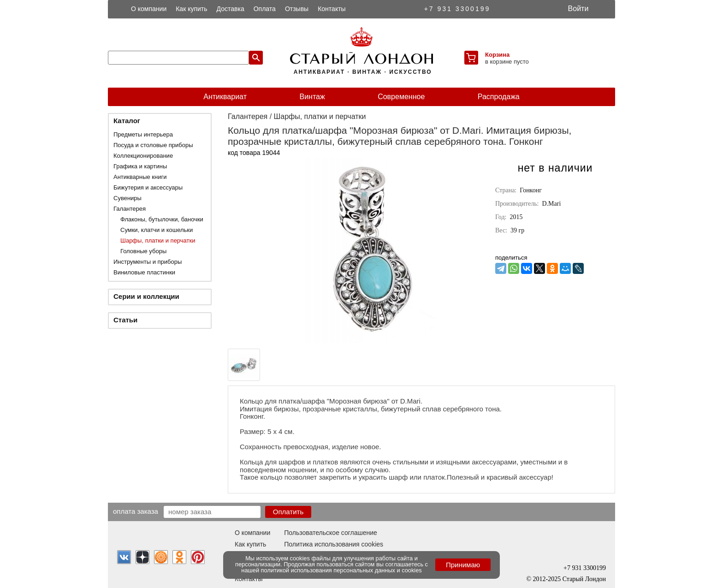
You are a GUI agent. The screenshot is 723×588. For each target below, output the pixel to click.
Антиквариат (225, 97)
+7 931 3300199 (457, 9)
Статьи (125, 320)
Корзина (497, 55)
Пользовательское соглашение (331, 533)
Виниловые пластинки (144, 272)
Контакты (332, 9)
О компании (149, 9)
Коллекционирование (143, 156)
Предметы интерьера (143, 134)
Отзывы (297, 9)
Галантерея (130, 209)
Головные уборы (143, 251)
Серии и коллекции (146, 296)
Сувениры (127, 198)
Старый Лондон (584, 579)
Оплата (265, 9)
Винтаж (312, 97)
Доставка (231, 9)
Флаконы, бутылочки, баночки (162, 219)
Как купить (191, 9)
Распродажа (499, 97)
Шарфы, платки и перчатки (158, 241)
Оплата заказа (136, 511)
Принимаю (463, 565)
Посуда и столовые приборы (153, 145)
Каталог (127, 121)
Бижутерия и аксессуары (148, 187)
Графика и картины (140, 166)
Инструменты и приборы (148, 262)
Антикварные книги (140, 177)
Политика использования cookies (334, 544)
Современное (401, 97)
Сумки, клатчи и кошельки (157, 230)
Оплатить (288, 512)
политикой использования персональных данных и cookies (341, 570)
